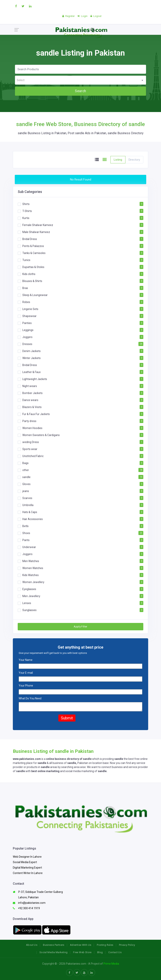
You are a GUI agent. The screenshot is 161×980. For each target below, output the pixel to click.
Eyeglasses (29, 589)
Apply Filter (80, 627)
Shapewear (29, 316)
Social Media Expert (25, 862)
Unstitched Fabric (33, 456)
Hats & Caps (30, 512)
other (26, 470)
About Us (32, 945)
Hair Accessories (33, 519)
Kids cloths (29, 274)
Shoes (26, 533)
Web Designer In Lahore (27, 857)
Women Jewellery (33, 582)
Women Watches (33, 568)
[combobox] (80, 80)
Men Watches (31, 561)
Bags (25, 463)
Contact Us (115, 952)
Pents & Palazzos (33, 246)
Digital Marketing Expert (27, 868)
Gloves (26, 484)
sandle (26, 477)
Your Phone (26, 686)
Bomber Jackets (32, 393)
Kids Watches (31, 575)
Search (80, 91)
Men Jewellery (31, 596)
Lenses (27, 603)
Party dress (29, 421)
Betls (25, 526)
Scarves (27, 498)
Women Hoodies (32, 428)
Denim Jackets (31, 351)
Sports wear (30, 449)
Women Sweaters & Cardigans (41, 435)
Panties (27, 323)
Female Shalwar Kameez (38, 225)
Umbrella (28, 505)
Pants (26, 540)
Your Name (26, 660)
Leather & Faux (31, 372)
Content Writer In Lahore (28, 873)
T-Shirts (27, 211)
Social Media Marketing (54, 952)
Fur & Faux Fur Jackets (36, 414)
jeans (26, 491)
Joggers (27, 337)
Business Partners (54, 945)
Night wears (30, 386)
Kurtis (26, 218)
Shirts (26, 204)
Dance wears (30, 400)
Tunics (26, 260)
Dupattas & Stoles (33, 267)
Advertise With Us (81, 945)
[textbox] (80, 80)
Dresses (27, 344)
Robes (26, 302)
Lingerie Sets (30, 309)
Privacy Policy (127, 945)
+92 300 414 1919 (26, 908)
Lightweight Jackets (35, 379)
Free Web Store (82, 952)
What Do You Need (30, 698)
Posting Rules (105, 945)
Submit (67, 718)
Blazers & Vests (32, 407)
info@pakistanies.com (29, 903)
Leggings (28, 330)
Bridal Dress (30, 239)
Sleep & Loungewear (35, 295)
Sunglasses (29, 610)
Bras (25, 288)
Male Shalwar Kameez (36, 232)
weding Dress (31, 442)
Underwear (29, 547)
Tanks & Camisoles (34, 253)
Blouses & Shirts (32, 281)
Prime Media (111, 964)
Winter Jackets (31, 358)
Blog (100, 952)
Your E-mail (26, 673)
